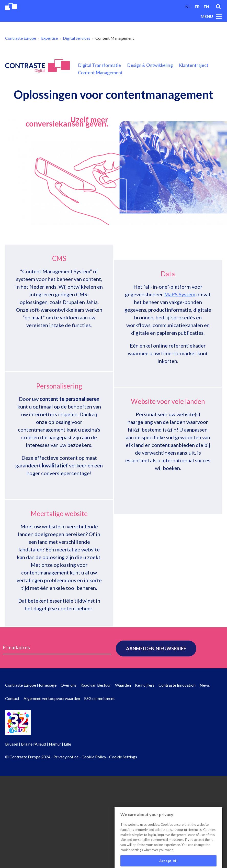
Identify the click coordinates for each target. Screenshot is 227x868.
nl (188, 7)
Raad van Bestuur (96, 685)
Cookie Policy (94, 757)
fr (197, 7)
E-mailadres (16, 647)
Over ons (69, 685)
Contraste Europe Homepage (31, 685)
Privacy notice (66, 757)
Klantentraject (194, 65)
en (206, 7)
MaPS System (180, 327)
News (205, 685)
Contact (12, 698)
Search (218, 7)
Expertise (49, 38)
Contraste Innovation (177, 685)
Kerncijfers (145, 685)
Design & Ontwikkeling (150, 65)
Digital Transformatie (99, 65)
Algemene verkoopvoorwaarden (52, 698)
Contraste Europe (21, 38)
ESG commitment (99, 698)
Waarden (123, 685)
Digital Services (77, 38)
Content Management (100, 72)
